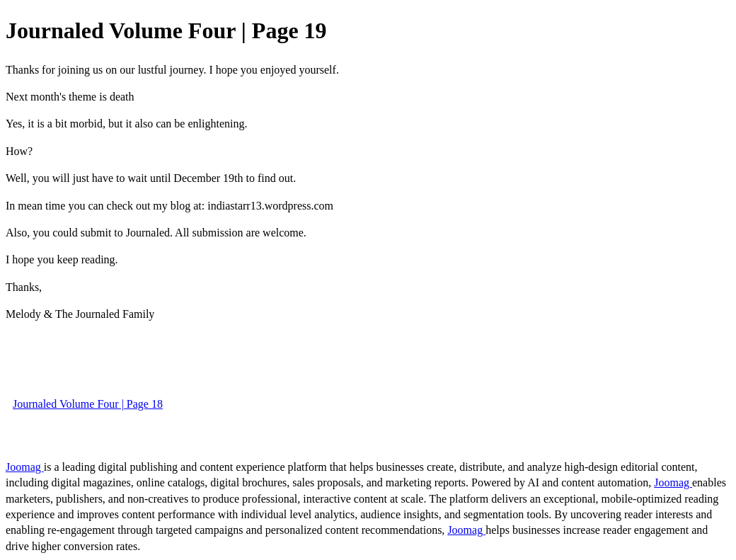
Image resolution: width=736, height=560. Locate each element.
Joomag (25, 467)
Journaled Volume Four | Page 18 (88, 404)
